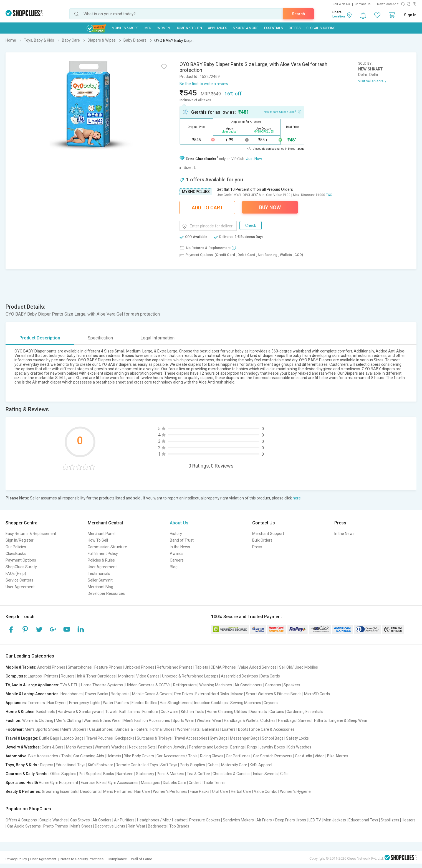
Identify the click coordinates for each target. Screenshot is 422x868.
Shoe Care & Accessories (273, 729)
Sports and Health (22, 783)
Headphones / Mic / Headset (162, 820)
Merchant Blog (100, 587)
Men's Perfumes (117, 791)
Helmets (114, 756)
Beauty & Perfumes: (23, 791)
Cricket (195, 783)
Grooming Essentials (60, 791)
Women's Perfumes (170, 791)
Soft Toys (169, 765)
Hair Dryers (57, 703)
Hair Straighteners (176, 703)
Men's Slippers (74, 729)
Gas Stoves (80, 820)
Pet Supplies (90, 774)
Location (339, 17)
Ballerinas (211, 729)
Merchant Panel (102, 534)
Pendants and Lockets (208, 747)
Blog (174, 567)
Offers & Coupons (21, 820)
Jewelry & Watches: (23, 747)
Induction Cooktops (211, 703)
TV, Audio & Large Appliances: (32, 685)
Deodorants (90, 791)
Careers (177, 560)
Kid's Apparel (261, 765)
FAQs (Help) (16, 573)
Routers (68, 676)
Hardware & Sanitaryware (80, 712)
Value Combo (266, 791)
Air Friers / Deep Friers (276, 820)
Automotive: (17, 756)
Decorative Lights (110, 826)
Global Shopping (321, 28)
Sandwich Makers (238, 820)
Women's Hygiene (295, 791)
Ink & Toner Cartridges (96, 676)
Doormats (258, 712)
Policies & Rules (101, 560)
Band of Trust (182, 540)
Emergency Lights (85, 703)
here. (297, 498)
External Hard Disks (212, 694)
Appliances (217, 28)
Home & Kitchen (189, 28)
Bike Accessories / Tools (50, 756)
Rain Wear (137, 826)
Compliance (117, 859)
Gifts (284, 774)
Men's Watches (79, 747)
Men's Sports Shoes (42, 729)
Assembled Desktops (239, 676)
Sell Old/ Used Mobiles (299, 667)
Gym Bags (219, 738)
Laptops (35, 676)
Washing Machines (216, 685)
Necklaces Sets (142, 747)
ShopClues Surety (21, 567)
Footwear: (15, 729)
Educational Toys (71, 765)
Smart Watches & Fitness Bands (274, 694)
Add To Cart (207, 208)
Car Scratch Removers (273, 756)
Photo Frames (56, 826)
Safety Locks (297, 738)
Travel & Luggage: (22, 738)
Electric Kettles (144, 703)
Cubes (213, 765)
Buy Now (270, 207)
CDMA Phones (223, 667)
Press (257, 547)
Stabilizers (390, 820)
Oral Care (220, 791)
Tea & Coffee (198, 774)
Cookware (170, 712)
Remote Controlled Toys (137, 765)
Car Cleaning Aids (89, 756)
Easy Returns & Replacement (31, 534)
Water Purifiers (116, 703)
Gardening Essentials (305, 712)
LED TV (315, 820)
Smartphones (80, 667)
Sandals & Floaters (132, 729)
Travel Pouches (99, 738)
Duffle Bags (49, 738)
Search (298, 14)
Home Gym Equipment (59, 783)
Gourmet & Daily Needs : (27, 774)
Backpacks (120, 694)
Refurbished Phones (175, 667)
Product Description (40, 338)
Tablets (202, 667)
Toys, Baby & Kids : (22, 765)
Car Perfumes (238, 756)
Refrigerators (185, 685)
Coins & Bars (53, 747)
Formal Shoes (162, 729)
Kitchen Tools (193, 712)
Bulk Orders (262, 540)
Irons (302, 820)
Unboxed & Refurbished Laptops (190, 676)
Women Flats (188, 729)
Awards (177, 554)
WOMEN (164, 28)
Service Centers (19, 580)
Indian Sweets (265, 774)
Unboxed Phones (139, 667)
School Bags (273, 738)
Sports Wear (183, 720)
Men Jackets (335, 820)
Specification (100, 338)
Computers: (16, 676)
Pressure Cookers (205, 820)
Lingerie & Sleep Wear (348, 720)
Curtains (277, 712)
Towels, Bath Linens (122, 712)
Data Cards (270, 676)
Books (109, 774)
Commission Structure (107, 547)
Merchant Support (268, 534)
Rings (252, 747)
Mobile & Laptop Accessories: (33, 694)
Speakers (292, 685)
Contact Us (362, 4)
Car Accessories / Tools (177, 756)
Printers (51, 676)
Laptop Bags (73, 738)
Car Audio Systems (24, 826)
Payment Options (21, 560)
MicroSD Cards (317, 694)
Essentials (273, 28)
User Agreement (20, 587)
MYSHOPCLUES (196, 192)
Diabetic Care (175, 783)
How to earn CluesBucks (282, 111)
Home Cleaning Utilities (227, 712)
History (176, 534)
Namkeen (125, 774)
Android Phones (51, 667)
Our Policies (16, 547)
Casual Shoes (101, 729)
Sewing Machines (246, 703)
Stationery (145, 774)
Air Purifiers (124, 820)
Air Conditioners (248, 685)
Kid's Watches (299, 747)
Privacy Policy (16, 859)
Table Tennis (214, 783)
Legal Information (157, 338)
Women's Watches (111, 747)
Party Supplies (192, 765)
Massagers (151, 783)
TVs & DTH (69, 685)
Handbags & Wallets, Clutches (250, 720)
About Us (179, 523)
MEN (148, 28)
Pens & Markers (170, 774)
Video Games (148, 676)
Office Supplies (63, 774)
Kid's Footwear (101, 765)
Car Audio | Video (310, 756)
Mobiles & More (125, 28)
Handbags (287, 720)
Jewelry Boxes (272, 747)
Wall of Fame (141, 859)
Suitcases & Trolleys (154, 738)
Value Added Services (257, 667)
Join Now (254, 159)
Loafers (229, 729)
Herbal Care (241, 791)
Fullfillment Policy (103, 554)
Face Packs (200, 791)
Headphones (72, 694)
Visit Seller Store (371, 81)
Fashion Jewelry (172, 747)
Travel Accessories (191, 738)
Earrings (237, 747)
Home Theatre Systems (102, 685)
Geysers (271, 703)
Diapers (47, 765)
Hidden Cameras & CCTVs (148, 685)
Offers (295, 28)
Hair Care (142, 791)
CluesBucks (16, 554)
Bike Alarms (338, 756)
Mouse (237, 694)
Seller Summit (100, 580)
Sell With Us (341, 4)
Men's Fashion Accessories (147, 720)
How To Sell (98, 540)
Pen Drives (184, 694)
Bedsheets (46, 712)
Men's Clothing (68, 720)
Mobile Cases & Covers (152, 694)
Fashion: (13, 720)
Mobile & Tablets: (21, 667)
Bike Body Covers (139, 756)
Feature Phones (108, 667)
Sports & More (246, 28)
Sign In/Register (20, 540)
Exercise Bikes (93, 783)
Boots (243, 729)
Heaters (409, 820)
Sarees (305, 720)
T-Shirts (320, 720)
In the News (180, 547)
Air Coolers (102, 820)
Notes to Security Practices (82, 859)
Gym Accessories (123, 783)
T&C (329, 195)
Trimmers (36, 703)
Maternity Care (234, 765)
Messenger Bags (245, 738)
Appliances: (16, 703)
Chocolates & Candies (232, 774)
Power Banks (97, 694)
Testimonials (99, 573)
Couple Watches (54, 820)
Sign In (410, 15)
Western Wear (209, 720)
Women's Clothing (38, 720)
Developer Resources (106, 593)
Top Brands (179, 826)
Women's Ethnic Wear (102, 720)
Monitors (126, 676)
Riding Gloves (212, 756)
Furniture (150, 712)
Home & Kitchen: (21, 712)
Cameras (273, 685)
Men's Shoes (81, 826)
